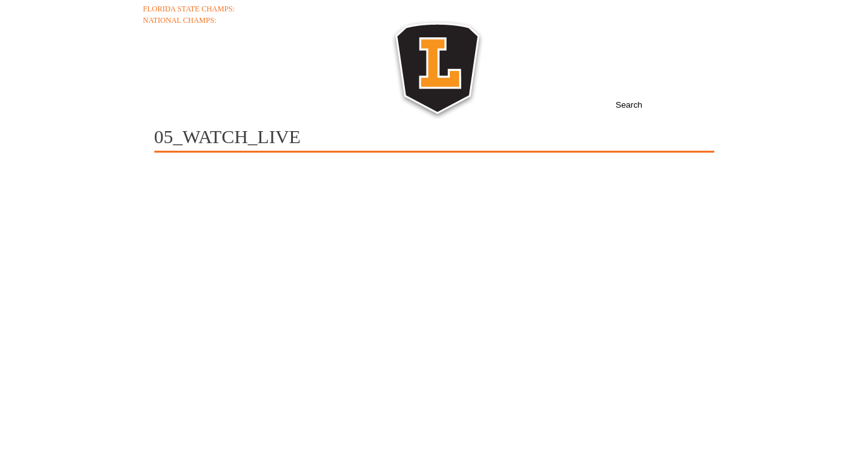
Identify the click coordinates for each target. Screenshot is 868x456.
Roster (388, 65)
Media (548, 65)
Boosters (676, 65)
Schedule (313, 65)
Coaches (232, 65)
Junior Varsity (695, 32)
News (606, 65)
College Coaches (689, 20)
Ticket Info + (699, 9)
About (162, 65)
